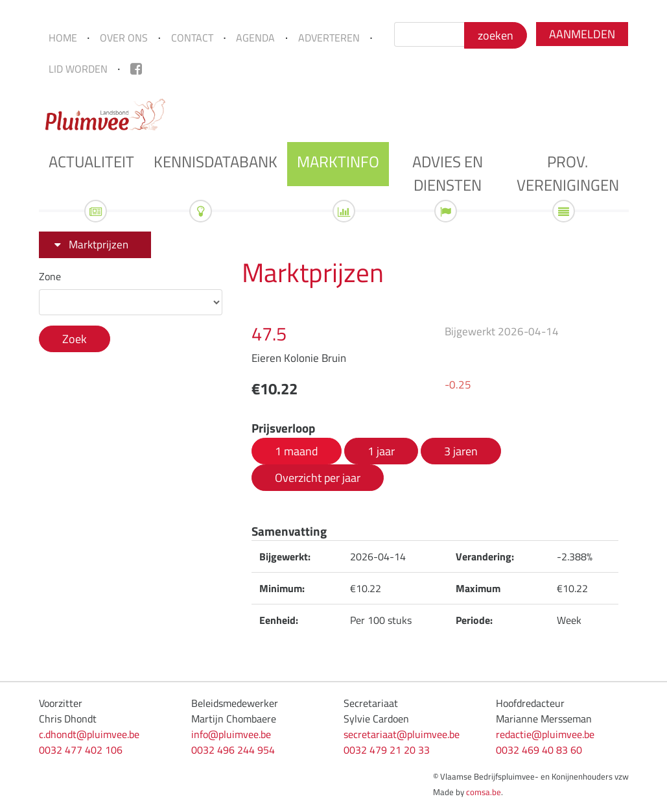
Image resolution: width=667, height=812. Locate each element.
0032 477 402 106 (81, 750)
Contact (192, 38)
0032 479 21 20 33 (387, 750)
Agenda (255, 38)
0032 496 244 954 (233, 750)
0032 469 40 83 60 (539, 750)
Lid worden (78, 69)
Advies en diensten (448, 173)
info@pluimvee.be (231, 734)
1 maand (297, 451)
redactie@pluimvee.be (545, 734)
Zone (50, 276)
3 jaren (461, 451)
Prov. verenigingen (568, 173)
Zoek (75, 339)
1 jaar (381, 451)
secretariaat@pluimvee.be (402, 734)
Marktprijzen (99, 245)
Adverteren (329, 38)
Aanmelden (582, 34)
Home (63, 38)
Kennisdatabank (216, 161)
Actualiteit (91, 161)
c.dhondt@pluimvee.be (89, 734)
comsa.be (484, 792)
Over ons (124, 38)
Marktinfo (338, 161)
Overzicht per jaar (318, 477)
